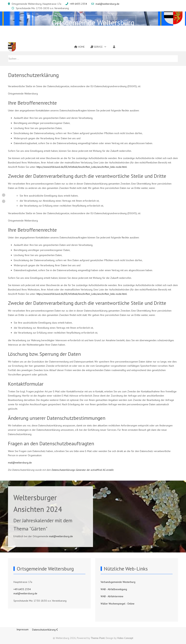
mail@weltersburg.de (107, 4)
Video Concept (125, 638)
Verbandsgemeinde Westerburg (118, 582)
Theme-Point (98, 638)
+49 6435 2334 (78, 4)
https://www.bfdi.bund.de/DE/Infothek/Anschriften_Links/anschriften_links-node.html (82, 167)
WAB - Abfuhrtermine (112, 596)
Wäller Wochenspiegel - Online (118, 604)
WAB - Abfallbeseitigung (114, 589)
